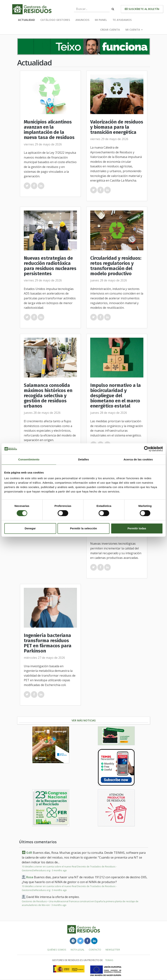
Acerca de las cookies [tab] (138, 459)
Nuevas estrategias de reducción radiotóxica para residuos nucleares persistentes (50, 266)
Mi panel (101, 20)
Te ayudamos (122, 20)
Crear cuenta (110, 30)
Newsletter (113, 950)
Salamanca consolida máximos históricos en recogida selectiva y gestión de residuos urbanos (48, 396)
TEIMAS (109, 960)
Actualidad (26, 20)
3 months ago (59, 870)
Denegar (30, 528)
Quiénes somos (57, 950)
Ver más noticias (84, 720)
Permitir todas (137, 528)
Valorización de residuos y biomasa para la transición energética (117, 127)
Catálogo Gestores (55, 20)
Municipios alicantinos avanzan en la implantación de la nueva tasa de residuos (49, 130)
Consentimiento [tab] (29, 459)
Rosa (30, 877)
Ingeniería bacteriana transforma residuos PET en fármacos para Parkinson (48, 643)
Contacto (95, 950)
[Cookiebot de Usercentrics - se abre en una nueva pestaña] (147, 449)
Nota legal (78, 950)
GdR (29, 853)
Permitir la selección (84, 528)
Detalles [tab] (83, 459)
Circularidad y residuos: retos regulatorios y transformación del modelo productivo (116, 266)
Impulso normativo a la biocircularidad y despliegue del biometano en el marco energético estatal (116, 396)
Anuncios (82, 20)
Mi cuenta (134, 30)
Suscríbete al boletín (142, 9)
